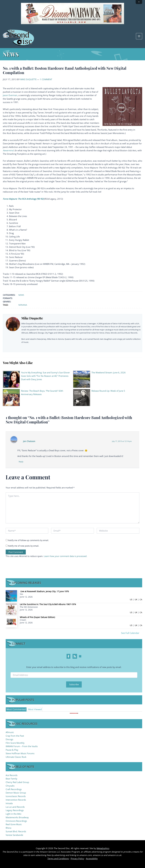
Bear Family (11, 779)
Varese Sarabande (14, 835)
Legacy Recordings (15, 810)
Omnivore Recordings (16, 821)
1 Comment (46, 79)
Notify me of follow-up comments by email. (28, 540)
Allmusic (10, 732)
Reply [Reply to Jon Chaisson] (21, 462)
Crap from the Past (15, 736)
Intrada (9, 803)
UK (136, 599)
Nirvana (23, 305)
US (131, 599)
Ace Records (12, 775)
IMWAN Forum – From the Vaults (22, 746)
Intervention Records (16, 800)
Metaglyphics (103, 848)
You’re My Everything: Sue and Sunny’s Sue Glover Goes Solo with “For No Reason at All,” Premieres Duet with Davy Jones (45, 376)
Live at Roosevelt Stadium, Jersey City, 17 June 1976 (45, 591)
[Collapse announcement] (139, 2)
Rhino (8, 828)
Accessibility (92, 858)
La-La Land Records (15, 807)
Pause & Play (12, 750)
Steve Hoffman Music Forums (20, 753)
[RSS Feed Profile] (75, 656)
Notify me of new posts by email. (24, 546)
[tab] (16, 709)
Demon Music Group (16, 793)
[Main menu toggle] (139, 36)
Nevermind (8, 150)
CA (141, 599)
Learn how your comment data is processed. (65, 556)
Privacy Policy (77, 858)
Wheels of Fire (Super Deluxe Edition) (37, 617)
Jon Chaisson (29, 441)
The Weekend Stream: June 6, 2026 (109, 372)
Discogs (9, 739)
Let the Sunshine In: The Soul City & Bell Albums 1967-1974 (48, 604)
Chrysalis (10, 786)
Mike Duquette (28, 79)
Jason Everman (10, 95)
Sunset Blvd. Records (16, 831)
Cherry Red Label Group (17, 782)
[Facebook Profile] (68, 656)
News (21, 295)
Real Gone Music (14, 824)
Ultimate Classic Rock (16, 757)
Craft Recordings (14, 789)
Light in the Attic (14, 814)
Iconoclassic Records (16, 796)
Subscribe (74, 684)
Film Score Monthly (15, 743)
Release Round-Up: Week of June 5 (108, 391)
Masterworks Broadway (17, 817)
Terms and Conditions (58, 858)
